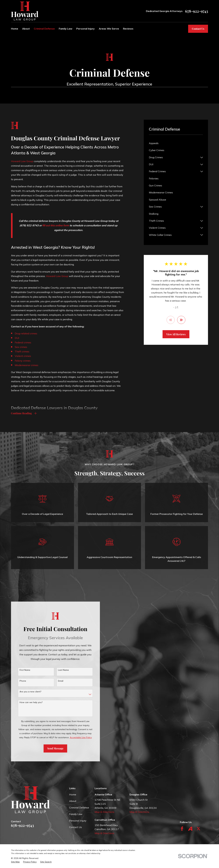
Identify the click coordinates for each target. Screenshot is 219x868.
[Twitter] (199, 829)
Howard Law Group (22, 161)
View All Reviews (176, 334)
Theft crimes (22, 351)
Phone (18, 681)
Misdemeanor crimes (27, 365)
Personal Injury (78, 821)
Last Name (59, 670)
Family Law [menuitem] (66, 29)
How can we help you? (26, 702)
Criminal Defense (79, 808)
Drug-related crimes (26, 333)
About (73, 801)
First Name (20, 670)
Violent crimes (23, 356)
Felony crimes (23, 361)
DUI (17, 338)
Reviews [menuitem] (128, 29)
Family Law (76, 814)
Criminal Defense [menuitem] (44, 29)
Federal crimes (23, 342)
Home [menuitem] (15, 29)
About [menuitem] (26, 29)
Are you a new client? (26, 692)
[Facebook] (182, 829)
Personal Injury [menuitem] (85, 29)
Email (56, 681)
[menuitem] (176, 143)
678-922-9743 (197, 11)
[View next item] (181, 320)
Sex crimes (21, 347)
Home (73, 794)
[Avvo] (190, 829)
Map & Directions (104, 812)
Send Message (51, 748)
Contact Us (198, 29)
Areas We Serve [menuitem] (109, 29)
